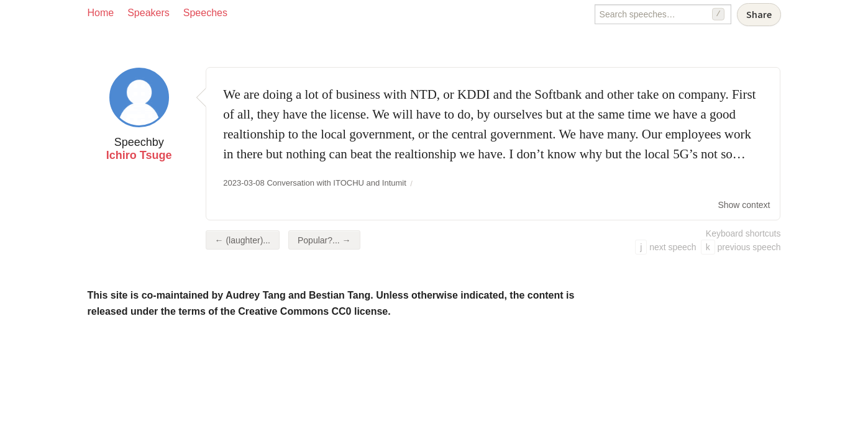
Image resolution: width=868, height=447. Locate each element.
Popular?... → (324, 240)
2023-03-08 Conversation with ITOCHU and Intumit (315, 183)
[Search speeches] (663, 14)
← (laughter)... (243, 240)
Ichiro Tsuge (139, 155)
